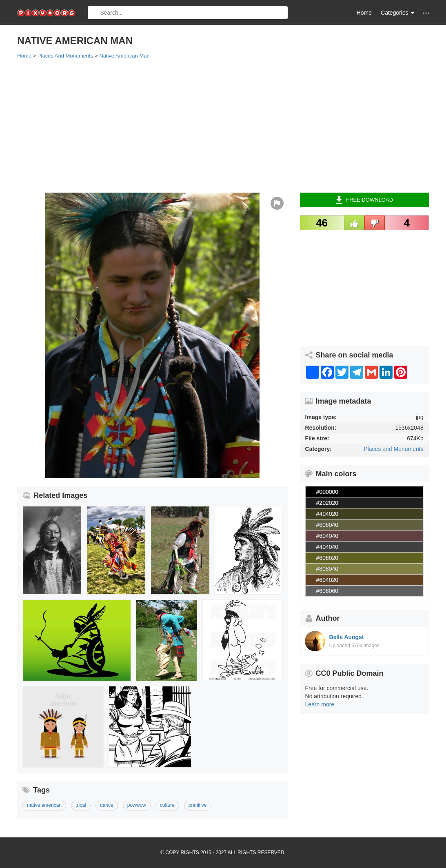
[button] (426, 13)
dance (107, 805)
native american (44, 805)
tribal (81, 805)
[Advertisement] (223, 125)
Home (364, 13)
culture (167, 805)
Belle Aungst (347, 637)
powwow (137, 805)
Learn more (320, 704)
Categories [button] (397, 13)
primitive (198, 805)
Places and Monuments (393, 449)
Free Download (364, 200)
